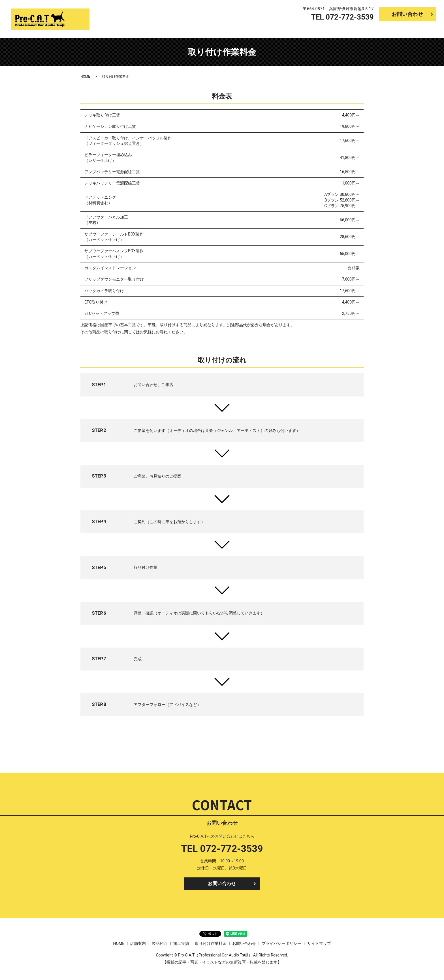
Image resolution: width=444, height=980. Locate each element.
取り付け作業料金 (418, 29)
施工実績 (383, 29)
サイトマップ (319, 945)
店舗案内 (332, 29)
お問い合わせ (407, 14)
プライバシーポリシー (281, 945)
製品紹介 (358, 29)
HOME (309, 29)
